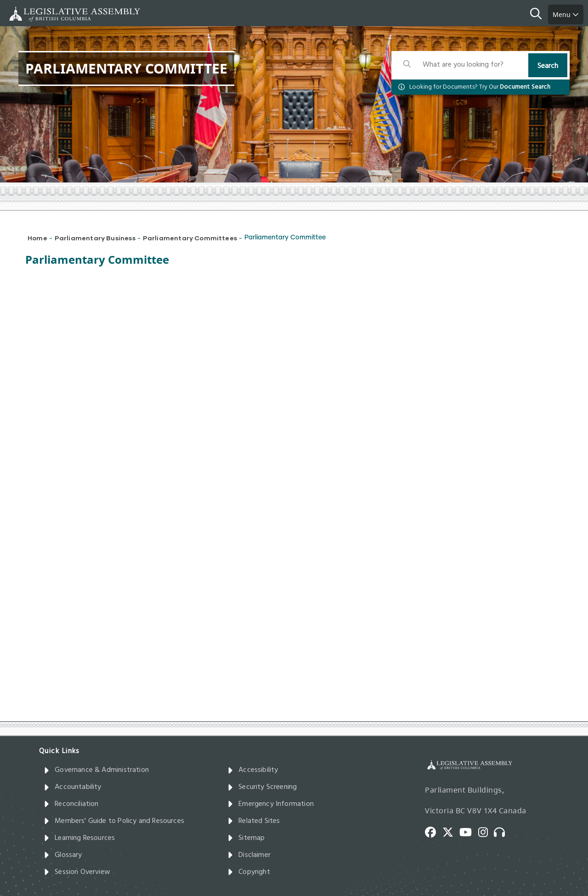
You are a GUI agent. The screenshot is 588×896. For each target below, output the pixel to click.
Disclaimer (249, 855)
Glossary (63, 855)
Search (548, 66)
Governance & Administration (96, 770)
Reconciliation (71, 804)
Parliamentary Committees (190, 238)
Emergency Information (271, 804)
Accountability (73, 787)
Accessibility (253, 770)
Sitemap (246, 838)
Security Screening (262, 787)
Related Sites (254, 821)
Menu (566, 14)
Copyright (249, 872)
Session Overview (77, 872)
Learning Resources (79, 838)
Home (37, 238)
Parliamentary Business (95, 238)
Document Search (525, 87)
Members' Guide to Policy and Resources (114, 821)
